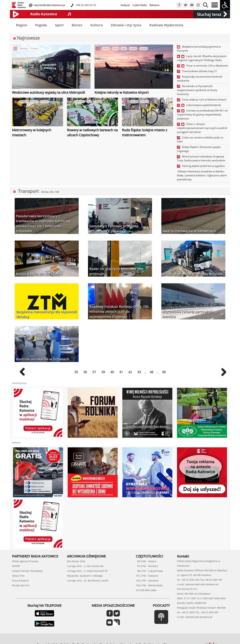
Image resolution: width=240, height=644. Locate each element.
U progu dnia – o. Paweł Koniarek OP (87, 571)
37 (94, 372)
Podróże (115, 48)
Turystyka (143, 48)
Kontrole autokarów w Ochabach (43, 359)
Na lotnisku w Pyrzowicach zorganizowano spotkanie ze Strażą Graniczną (197, 90)
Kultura (96, 25)
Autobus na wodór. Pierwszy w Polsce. (193, 274)
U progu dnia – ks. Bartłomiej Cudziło (88, 581)
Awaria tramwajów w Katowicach (189, 231)
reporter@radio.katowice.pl (49, 5)
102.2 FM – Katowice (147, 581)
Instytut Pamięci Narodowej (27, 571)
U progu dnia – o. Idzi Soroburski (85, 566)
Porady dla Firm (21, 585)
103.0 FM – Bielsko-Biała (149, 585)
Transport (34, 48)
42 (130, 372)
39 (103, 372)
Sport (59, 25)
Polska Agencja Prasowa (25, 561)
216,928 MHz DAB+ (146, 590)
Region (22, 25)
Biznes (77, 25)
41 (121, 372)
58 (164, 372)
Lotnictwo (106, 48)
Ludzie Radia (140, 5)
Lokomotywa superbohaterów (199, 105)
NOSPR (16, 566)
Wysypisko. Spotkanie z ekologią (85, 576)
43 (139, 372)
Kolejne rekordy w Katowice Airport (122, 92)
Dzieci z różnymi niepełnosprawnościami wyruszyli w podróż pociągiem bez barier (202, 128)
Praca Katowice (20, 581)
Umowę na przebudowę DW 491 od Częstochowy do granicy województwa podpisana (202, 114)
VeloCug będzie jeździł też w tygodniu (201, 166)
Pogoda (41, 25)
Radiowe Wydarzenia (166, 25)
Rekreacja (34, 102)
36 (85, 372)
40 (112, 372)
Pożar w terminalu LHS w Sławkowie (202, 66)
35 (76, 372)
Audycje (125, 5)
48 (151, 372)
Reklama (154, 5)
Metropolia (24, 48)
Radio (89, 102)
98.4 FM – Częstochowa (149, 571)
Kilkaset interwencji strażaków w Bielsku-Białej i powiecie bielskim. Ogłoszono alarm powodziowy (202, 175)
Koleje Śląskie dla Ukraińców (39, 274)
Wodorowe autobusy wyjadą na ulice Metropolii (48, 92)
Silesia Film (18, 576)
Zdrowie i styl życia (126, 25)
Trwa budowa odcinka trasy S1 (197, 71)
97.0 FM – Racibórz (147, 566)
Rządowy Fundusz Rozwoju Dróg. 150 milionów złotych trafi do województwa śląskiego (119, 312)
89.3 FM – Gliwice (146, 561)
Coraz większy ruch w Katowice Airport (202, 99)
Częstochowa (79, 102)
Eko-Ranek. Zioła (76, 561)
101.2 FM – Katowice (147, 576)
